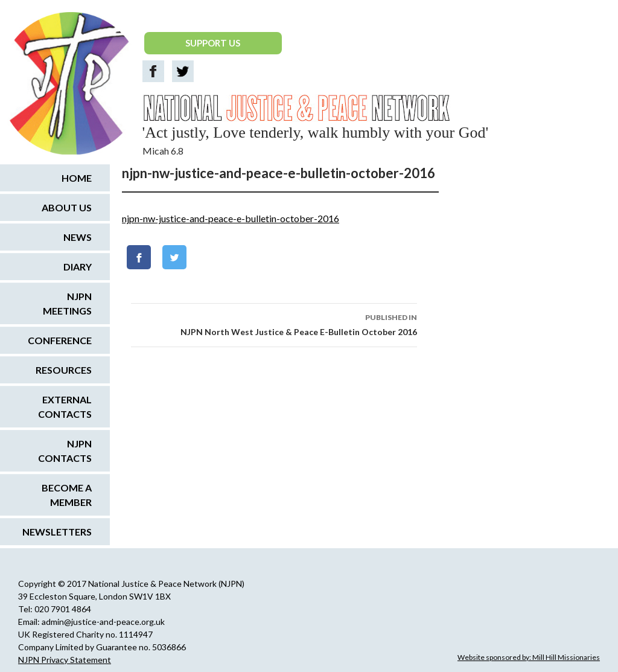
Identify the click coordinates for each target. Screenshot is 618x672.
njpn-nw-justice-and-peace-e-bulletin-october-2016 (231, 218)
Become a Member (67, 495)
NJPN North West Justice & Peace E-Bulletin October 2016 (274, 324)
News (78, 237)
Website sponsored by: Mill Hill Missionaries (529, 657)
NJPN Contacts (65, 451)
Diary (78, 267)
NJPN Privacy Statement (65, 660)
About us (67, 207)
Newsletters (57, 532)
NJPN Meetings (67, 303)
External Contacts (65, 407)
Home (77, 178)
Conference (60, 340)
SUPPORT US (213, 43)
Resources (64, 370)
